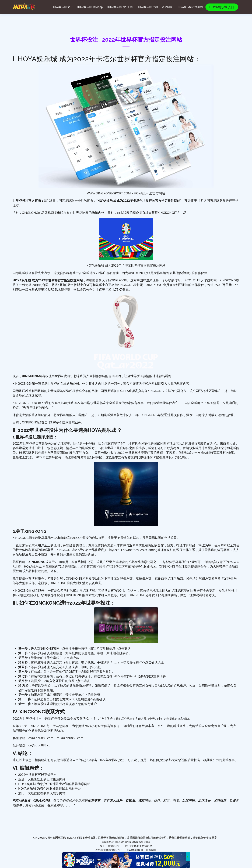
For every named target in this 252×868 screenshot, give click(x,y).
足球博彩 (188, 800)
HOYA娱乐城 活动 (145, 7)
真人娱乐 (116, 800)
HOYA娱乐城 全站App (88, 7)
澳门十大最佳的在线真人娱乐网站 (42, 793)
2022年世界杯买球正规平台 (37, 775)
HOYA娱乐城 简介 (60, 7)
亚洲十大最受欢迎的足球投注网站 (42, 779)
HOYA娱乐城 (132, 842)
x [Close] (188, 857)
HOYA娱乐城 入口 (223, 7)
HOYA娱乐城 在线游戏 (188, 7)
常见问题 (165, 7)
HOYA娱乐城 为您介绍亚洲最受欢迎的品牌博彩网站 (54, 784)
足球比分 (204, 800)
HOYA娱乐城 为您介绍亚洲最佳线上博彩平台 (50, 788)
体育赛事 (94, 800)
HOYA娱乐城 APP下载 (118, 7)
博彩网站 (144, 800)
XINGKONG (37, 562)
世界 (233, 800)
